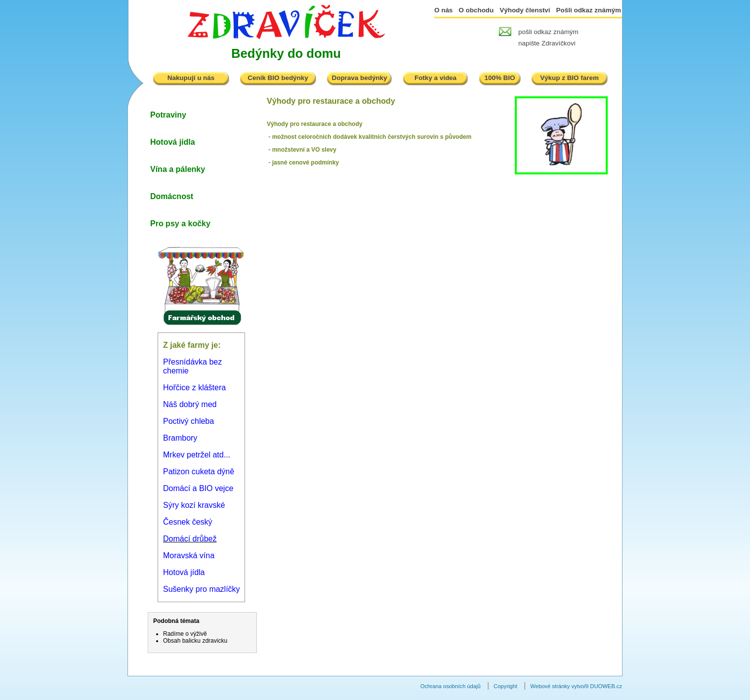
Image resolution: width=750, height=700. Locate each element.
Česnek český (188, 522)
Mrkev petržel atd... (197, 455)
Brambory (180, 438)
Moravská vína (189, 556)
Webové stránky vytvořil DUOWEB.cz (576, 686)
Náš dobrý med (190, 404)
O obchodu (476, 10)
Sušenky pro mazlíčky (202, 589)
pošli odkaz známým (548, 32)
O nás (443, 10)
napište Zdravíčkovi (547, 43)
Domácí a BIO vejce (198, 488)
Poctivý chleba (188, 421)
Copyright (505, 686)
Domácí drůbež (190, 539)
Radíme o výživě (185, 634)
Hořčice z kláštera (194, 388)
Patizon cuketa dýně (199, 472)
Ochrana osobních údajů (451, 686)
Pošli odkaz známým (589, 10)
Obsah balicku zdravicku (195, 641)
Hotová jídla (184, 572)
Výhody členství (525, 10)
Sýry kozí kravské (194, 505)
